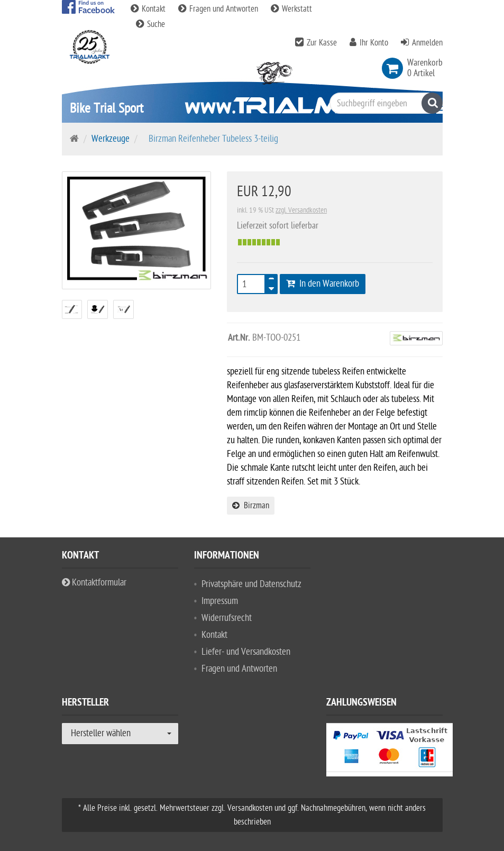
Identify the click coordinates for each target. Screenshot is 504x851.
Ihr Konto (374, 43)
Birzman (251, 506)
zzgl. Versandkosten (301, 210)
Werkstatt (291, 9)
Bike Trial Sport (107, 108)
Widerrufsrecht (227, 618)
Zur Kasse (322, 43)
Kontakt (149, 9)
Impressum (220, 601)
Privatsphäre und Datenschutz (251, 584)
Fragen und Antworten (219, 9)
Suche (150, 24)
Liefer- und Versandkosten (246, 652)
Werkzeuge (111, 139)
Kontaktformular (94, 583)
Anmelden (427, 43)
